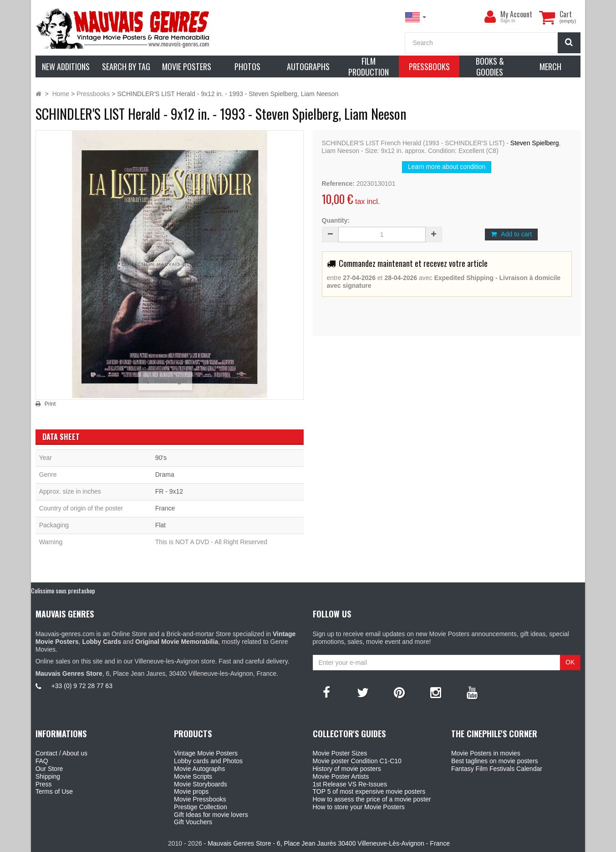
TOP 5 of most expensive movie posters (369, 791)
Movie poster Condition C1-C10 (357, 761)
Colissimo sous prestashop (63, 590)
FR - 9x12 (169, 491)
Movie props (191, 791)
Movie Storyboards (201, 784)
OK (570, 662)
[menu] (490, 17)
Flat (160, 525)
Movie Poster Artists (341, 776)
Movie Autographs (199, 769)
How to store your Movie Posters (359, 807)
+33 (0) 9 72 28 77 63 (82, 686)
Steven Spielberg (535, 143)
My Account (516, 14)
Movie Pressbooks (200, 799)
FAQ (42, 761)
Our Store (49, 769)
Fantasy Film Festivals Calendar (497, 769)
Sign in (508, 20)
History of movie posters (347, 769)
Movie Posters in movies (486, 753)
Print (50, 404)
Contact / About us (61, 753)
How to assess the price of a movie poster (372, 799)
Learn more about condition (447, 167)
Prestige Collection (201, 807)
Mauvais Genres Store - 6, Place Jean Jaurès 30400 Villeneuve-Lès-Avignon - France (329, 843)
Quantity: (336, 220)
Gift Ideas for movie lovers (211, 815)
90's (161, 458)
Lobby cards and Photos (208, 761)
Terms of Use (54, 791)
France (165, 508)
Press (44, 784)
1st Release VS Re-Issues (350, 784)
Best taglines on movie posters (495, 761)
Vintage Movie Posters (206, 753)
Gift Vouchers (193, 822)
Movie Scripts (193, 776)
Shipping (48, 776)
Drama (165, 474)
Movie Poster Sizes (340, 753)
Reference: (338, 184)
